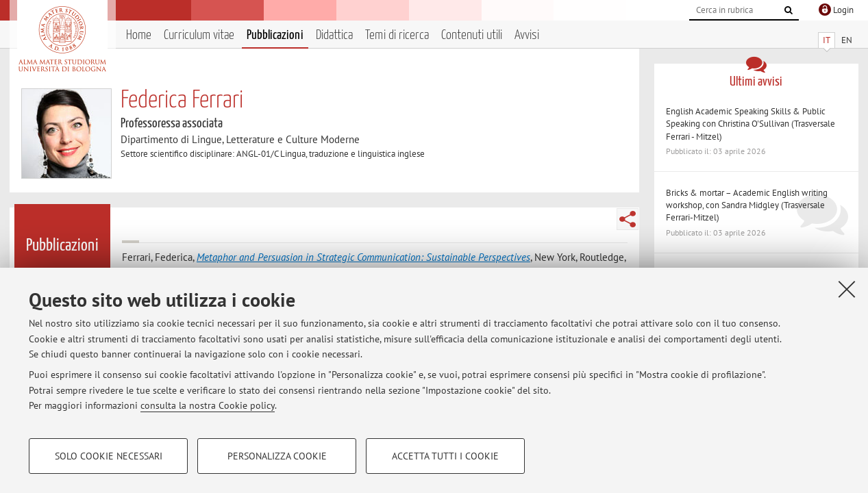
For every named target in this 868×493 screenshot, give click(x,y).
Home (139, 35)
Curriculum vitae (199, 35)
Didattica (334, 35)
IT (827, 40)
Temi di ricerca (397, 35)
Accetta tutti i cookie (445, 456)
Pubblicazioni (275, 35)
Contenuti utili (472, 35)
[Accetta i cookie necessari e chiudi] (847, 289)
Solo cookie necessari (109, 456)
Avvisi (527, 35)
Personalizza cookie (277, 456)
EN (847, 40)
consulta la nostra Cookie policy (208, 405)
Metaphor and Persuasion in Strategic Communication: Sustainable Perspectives (363, 257)
